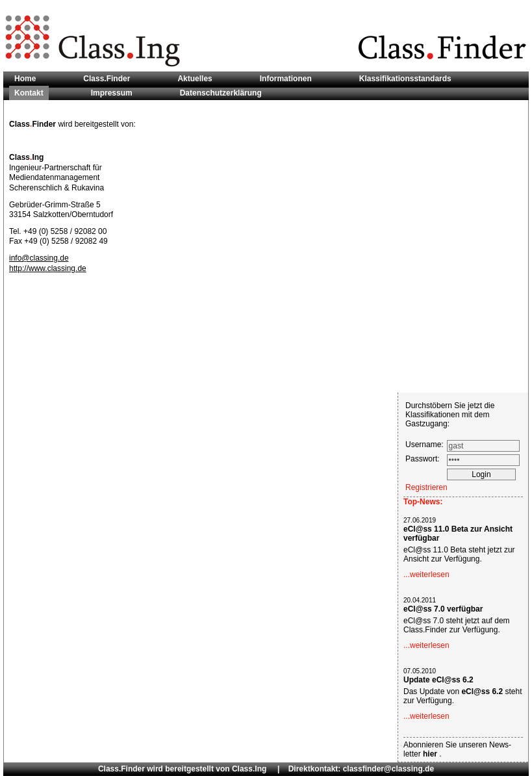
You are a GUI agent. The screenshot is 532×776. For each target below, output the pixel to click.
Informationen (286, 79)
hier (431, 754)
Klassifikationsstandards (405, 79)
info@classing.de (39, 258)
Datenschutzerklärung (221, 93)
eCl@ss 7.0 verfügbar (443, 609)
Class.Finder (107, 79)
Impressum (112, 93)
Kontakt (29, 93)
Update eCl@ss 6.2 (438, 680)
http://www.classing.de (48, 268)
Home (25, 79)
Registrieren (426, 487)
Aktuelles (195, 79)
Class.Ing (249, 769)
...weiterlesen (426, 575)
